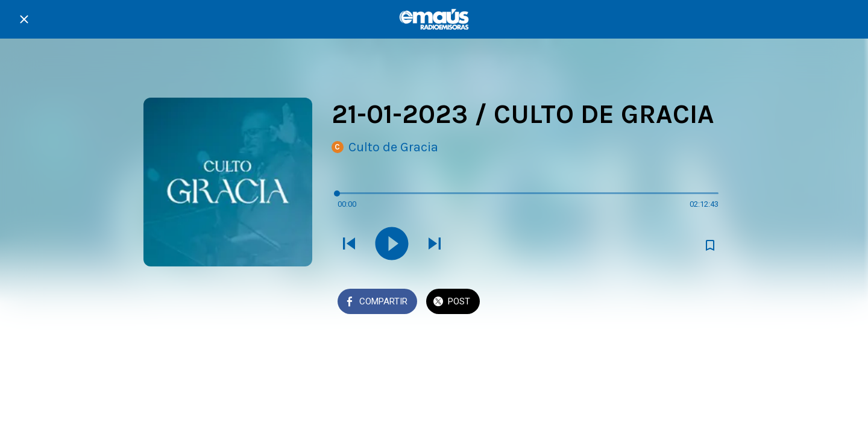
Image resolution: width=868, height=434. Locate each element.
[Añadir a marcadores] (710, 245)
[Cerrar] (24, 19)
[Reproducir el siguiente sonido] (435, 245)
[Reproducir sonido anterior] (349, 245)
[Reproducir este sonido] (392, 245)
